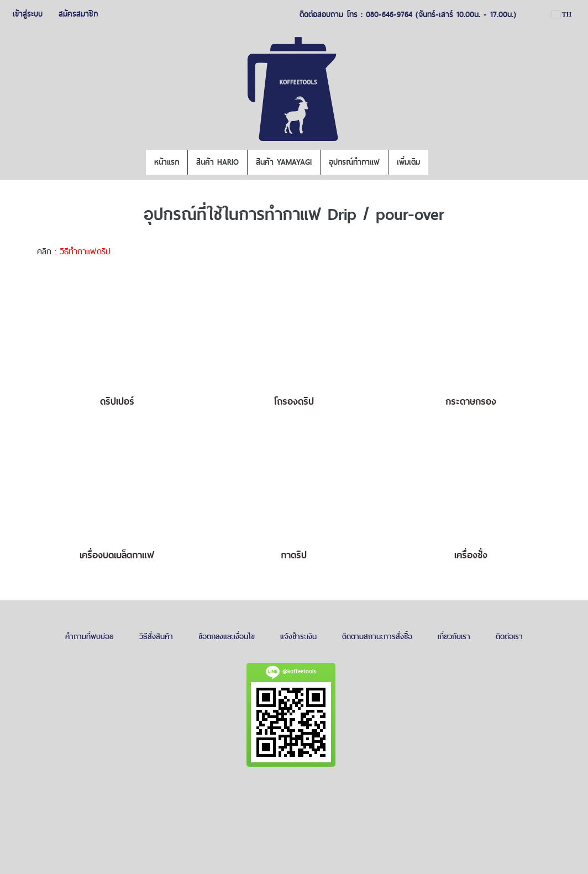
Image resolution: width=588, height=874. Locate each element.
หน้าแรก (167, 162)
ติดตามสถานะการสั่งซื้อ (377, 636)
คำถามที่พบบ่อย (90, 636)
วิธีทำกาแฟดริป (85, 251)
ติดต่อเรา (509, 636)
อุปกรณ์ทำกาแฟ (354, 162)
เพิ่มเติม (408, 162)
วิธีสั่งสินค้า (156, 636)
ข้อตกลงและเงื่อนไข (227, 636)
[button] (438, 163)
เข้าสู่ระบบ (28, 14)
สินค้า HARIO (217, 162)
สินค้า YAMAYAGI (284, 162)
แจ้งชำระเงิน (298, 636)
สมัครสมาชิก (78, 14)
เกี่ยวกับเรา (454, 636)
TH (561, 14)
